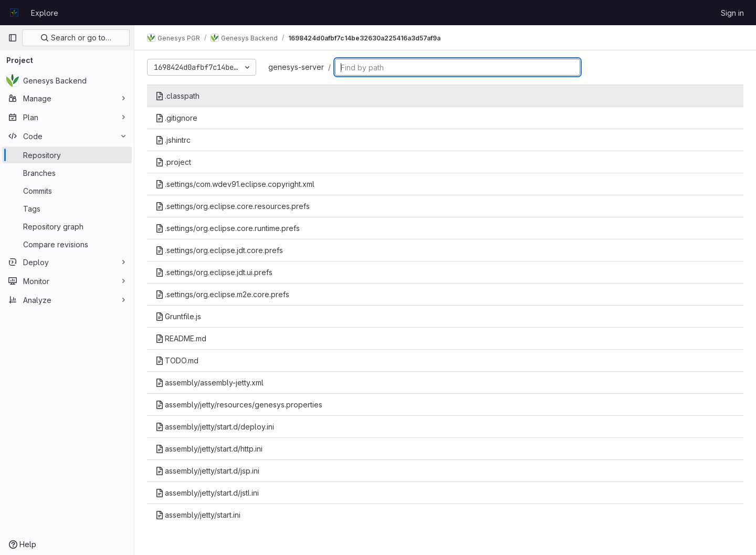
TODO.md (177, 360)
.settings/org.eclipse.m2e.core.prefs (222, 294)
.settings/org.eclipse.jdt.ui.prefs (214, 272)
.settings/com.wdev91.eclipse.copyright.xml (235, 184)
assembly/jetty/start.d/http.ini (209, 449)
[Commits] (67, 191)
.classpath (177, 96)
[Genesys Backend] (67, 80)
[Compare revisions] (67, 244)
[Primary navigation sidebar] (13, 38)
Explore (45, 13)
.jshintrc (173, 140)
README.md (181, 338)
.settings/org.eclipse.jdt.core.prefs (219, 250)
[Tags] (67, 208)
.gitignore (176, 118)
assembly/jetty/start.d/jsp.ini (207, 471)
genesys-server (296, 67)
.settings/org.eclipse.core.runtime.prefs (228, 228)
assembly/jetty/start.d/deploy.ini (215, 427)
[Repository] (67, 155)
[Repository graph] (67, 226)
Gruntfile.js (178, 316)
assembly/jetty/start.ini (198, 515)
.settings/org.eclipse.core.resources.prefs (233, 206)
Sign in (732, 13)
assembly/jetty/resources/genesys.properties (239, 405)
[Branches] (67, 173)
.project (173, 162)
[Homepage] (14, 13)
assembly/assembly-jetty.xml (209, 383)
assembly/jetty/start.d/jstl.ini (207, 493)
